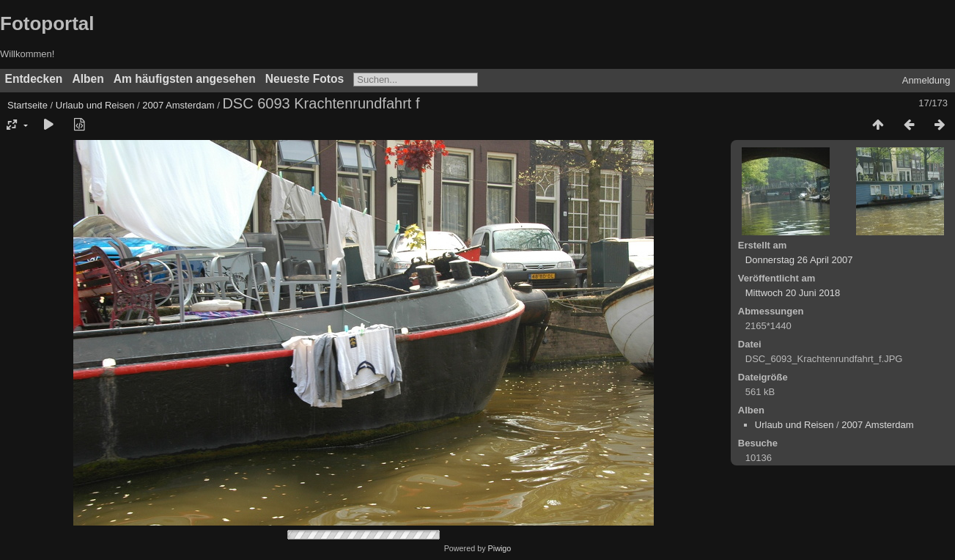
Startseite (27, 105)
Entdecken (34, 79)
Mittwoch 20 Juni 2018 (793, 293)
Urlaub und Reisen (95, 105)
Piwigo (500, 548)
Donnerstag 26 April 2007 (799, 260)
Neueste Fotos (305, 79)
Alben (88, 79)
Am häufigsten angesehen (185, 79)
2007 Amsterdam (178, 105)
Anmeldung (926, 80)
